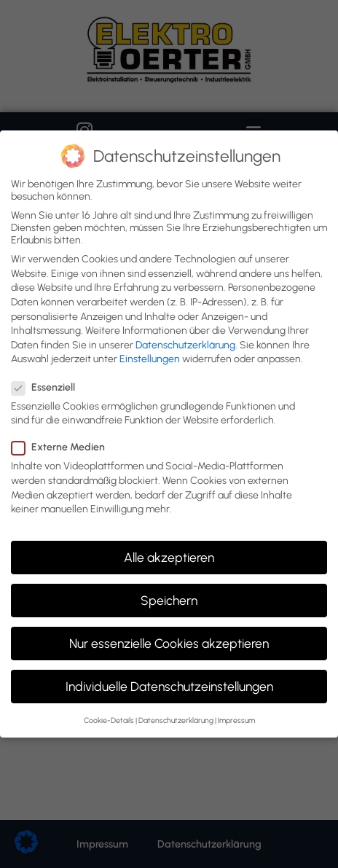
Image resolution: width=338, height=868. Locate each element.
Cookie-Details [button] (109, 720)
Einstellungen (150, 359)
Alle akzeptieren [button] (169, 557)
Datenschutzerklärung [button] (176, 720)
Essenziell (48, 387)
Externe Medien (63, 447)
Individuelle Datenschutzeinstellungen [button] (169, 686)
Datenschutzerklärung (185, 345)
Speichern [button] (169, 600)
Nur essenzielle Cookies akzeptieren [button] (169, 643)
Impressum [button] (236, 720)
